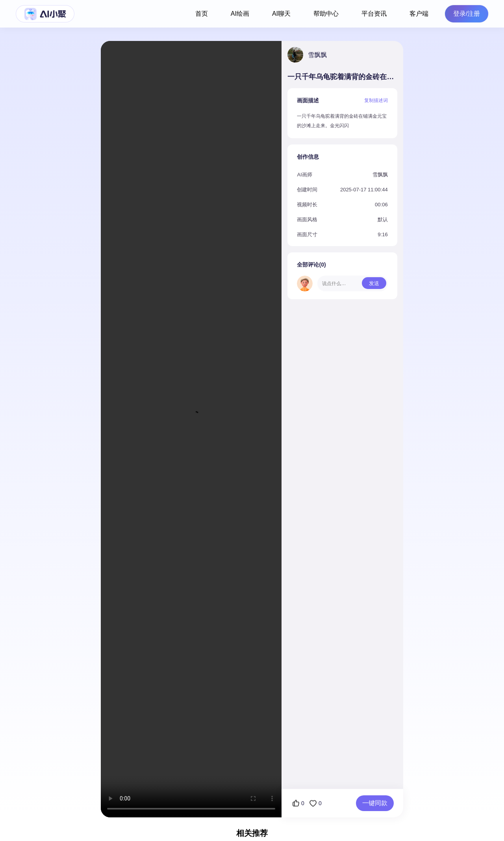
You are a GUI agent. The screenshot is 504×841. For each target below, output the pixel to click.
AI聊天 (281, 14)
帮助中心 (326, 14)
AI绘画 (240, 14)
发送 (374, 283)
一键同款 (375, 803)
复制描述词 (376, 100)
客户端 (419, 14)
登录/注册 (467, 14)
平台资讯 (374, 14)
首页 (202, 14)
